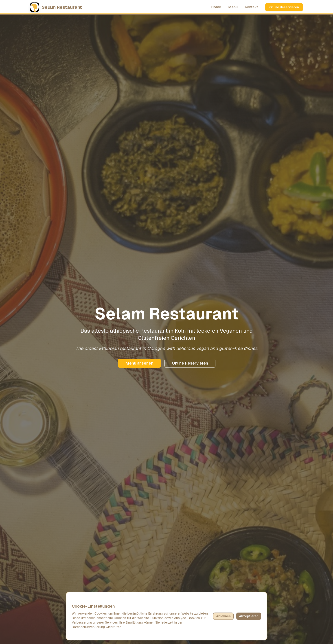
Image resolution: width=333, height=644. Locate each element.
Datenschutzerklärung (88, 627)
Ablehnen (223, 616)
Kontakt (251, 7)
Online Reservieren (284, 7)
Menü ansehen (139, 363)
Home (216, 7)
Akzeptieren (249, 616)
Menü (233, 7)
